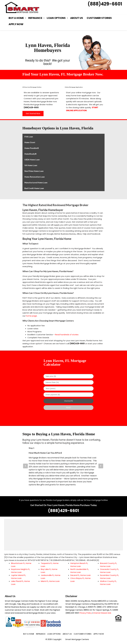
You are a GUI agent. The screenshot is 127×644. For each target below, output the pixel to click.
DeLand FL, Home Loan (81, 575)
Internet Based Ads (102, 613)
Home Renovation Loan (35, 177)
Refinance (35, 18)
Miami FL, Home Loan (50, 581)
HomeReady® (31, 154)
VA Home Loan (31, 165)
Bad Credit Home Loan (34, 188)
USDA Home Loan (32, 160)
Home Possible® (32, 148)
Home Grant (30, 142)
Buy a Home (16, 18)
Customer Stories (99, 18)
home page (31, 316)
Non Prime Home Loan (34, 171)
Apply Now (16, 24)
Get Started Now (33, 114)
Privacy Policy (86, 613)
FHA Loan (29, 137)
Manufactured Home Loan (36, 183)
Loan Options (56, 18)
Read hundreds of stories (67, 335)
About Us (77, 18)
